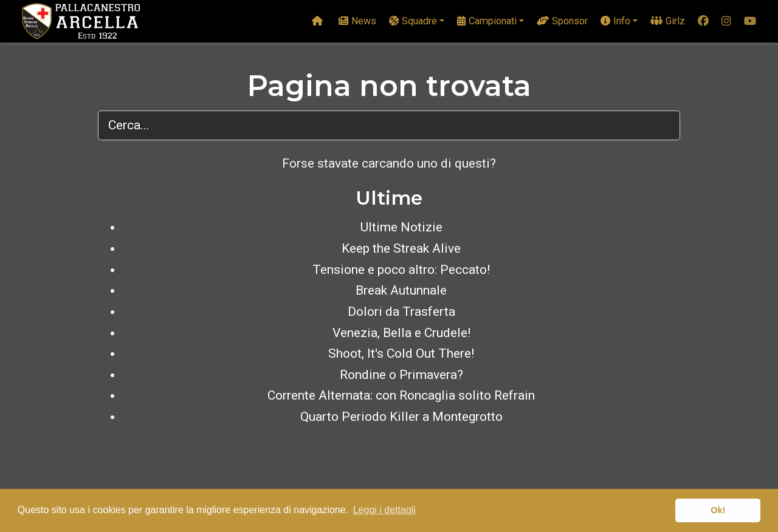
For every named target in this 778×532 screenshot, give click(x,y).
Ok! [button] (718, 510)
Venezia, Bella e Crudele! (401, 333)
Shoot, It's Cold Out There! (401, 353)
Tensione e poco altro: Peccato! (401, 270)
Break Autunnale (401, 290)
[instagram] (726, 22)
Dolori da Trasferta (401, 312)
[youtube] (750, 22)
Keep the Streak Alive (401, 248)
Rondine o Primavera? (401, 375)
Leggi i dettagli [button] (384, 510)
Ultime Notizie (401, 227)
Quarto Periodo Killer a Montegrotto (401, 417)
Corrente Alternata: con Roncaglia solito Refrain (401, 395)
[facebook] (703, 22)
